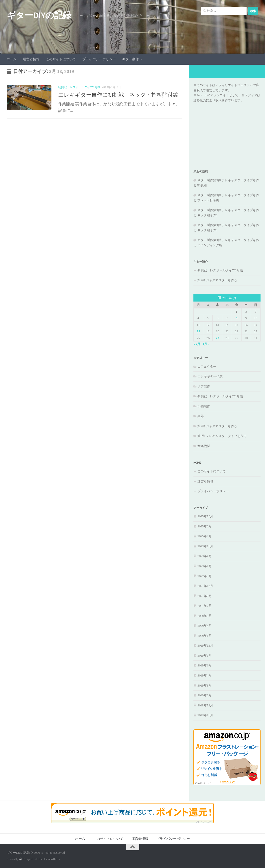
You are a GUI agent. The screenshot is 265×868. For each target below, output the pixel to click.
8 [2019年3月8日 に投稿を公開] (236, 318)
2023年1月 (205, 566)
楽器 (201, 416)
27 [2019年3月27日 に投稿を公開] (217, 338)
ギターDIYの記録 (39, 15)
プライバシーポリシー (99, 59)
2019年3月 (205, 685)
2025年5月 (205, 526)
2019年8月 (205, 656)
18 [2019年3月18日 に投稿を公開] (198, 331)
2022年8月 (205, 576)
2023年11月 (205, 546)
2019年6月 (205, 665)
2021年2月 (205, 606)
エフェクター (207, 366)
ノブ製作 (204, 386)
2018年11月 (205, 715)
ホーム (12, 59)
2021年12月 (205, 586)
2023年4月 (205, 556)
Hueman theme (52, 859)
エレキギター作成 (210, 376)
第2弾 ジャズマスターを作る (217, 280)
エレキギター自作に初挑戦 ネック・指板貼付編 (118, 95)
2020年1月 (205, 636)
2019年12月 (205, 645)
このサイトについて (61, 59)
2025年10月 (205, 516)
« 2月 (197, 344)
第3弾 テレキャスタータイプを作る (222, 436)
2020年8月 (205, 616)
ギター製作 (130, 59)
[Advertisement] (227, 131)
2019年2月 (205, 695)
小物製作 (204, 406)
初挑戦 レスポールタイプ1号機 (79, 87)
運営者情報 (31, 59)
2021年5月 (205, 596)
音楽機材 (204, 446)
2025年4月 (205, 536)
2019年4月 (205, 675)
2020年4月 (205, 626)
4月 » (206, 344)
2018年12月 (205, 705)
